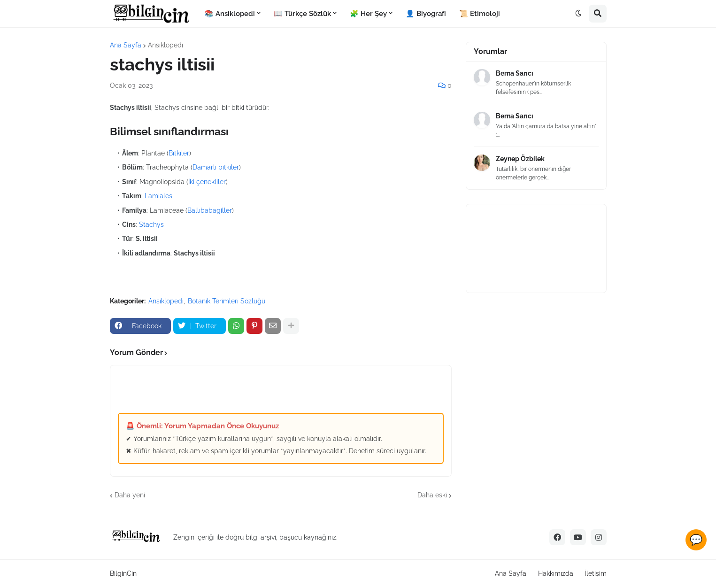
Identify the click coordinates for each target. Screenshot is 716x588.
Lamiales (158, 196)
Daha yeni (130, 495)
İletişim (596, 573)
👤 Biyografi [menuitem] (426, 14)
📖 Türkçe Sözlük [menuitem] (302, 14)
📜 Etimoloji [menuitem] (480, 14)
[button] (578, 14)
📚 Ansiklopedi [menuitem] (230, 14)
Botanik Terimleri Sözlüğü (227, 301)
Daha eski (432, 495)
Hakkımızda (556, 573)
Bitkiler (179, 153)
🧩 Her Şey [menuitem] (368, 14)
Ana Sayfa (126, 45)
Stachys (151, 224)
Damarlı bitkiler (216, 167)
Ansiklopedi (166, 45)
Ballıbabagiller (210, 210)
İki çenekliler (207, 182)
